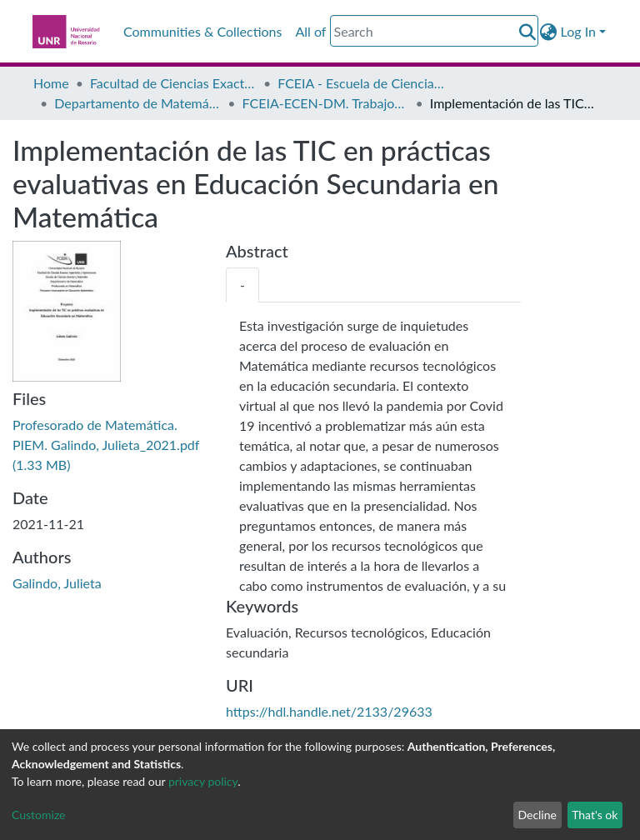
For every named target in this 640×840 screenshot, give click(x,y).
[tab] (242, 285)
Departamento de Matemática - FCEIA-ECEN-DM (137, 103)
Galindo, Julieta (57, 583)
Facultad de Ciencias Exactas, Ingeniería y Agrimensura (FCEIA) (173, 83)
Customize (39, 815)
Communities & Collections (202, 31)
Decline (537, 815)
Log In (578, 31)
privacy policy (203, 781)
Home (51, 83)
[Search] (434, 31)
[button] (549, 32)
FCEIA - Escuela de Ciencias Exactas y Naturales (361, 83)
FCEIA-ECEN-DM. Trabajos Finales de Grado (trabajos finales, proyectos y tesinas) (326, 103)
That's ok (595, 815)
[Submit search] (528, 32)
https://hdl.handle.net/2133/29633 (329, 711)
